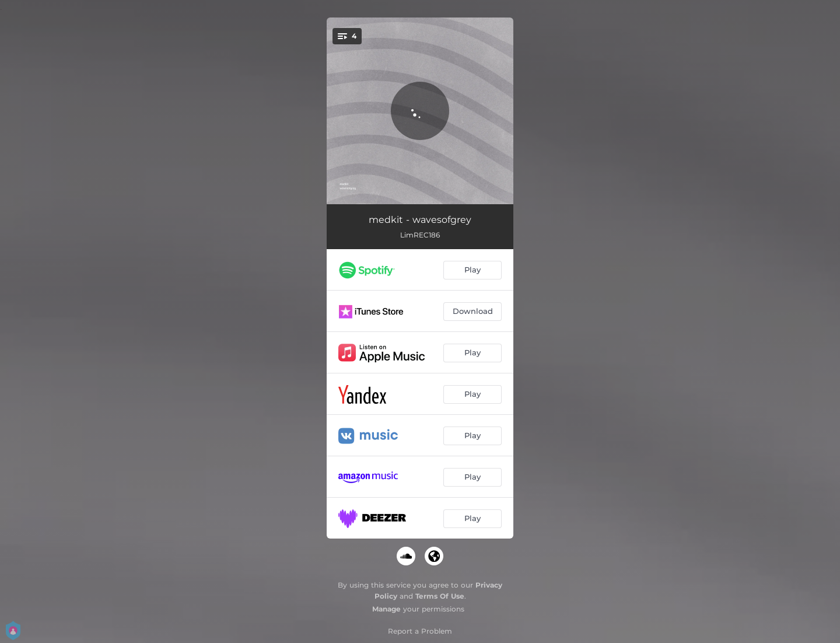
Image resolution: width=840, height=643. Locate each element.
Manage (386, 609)
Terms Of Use (440, 596)
